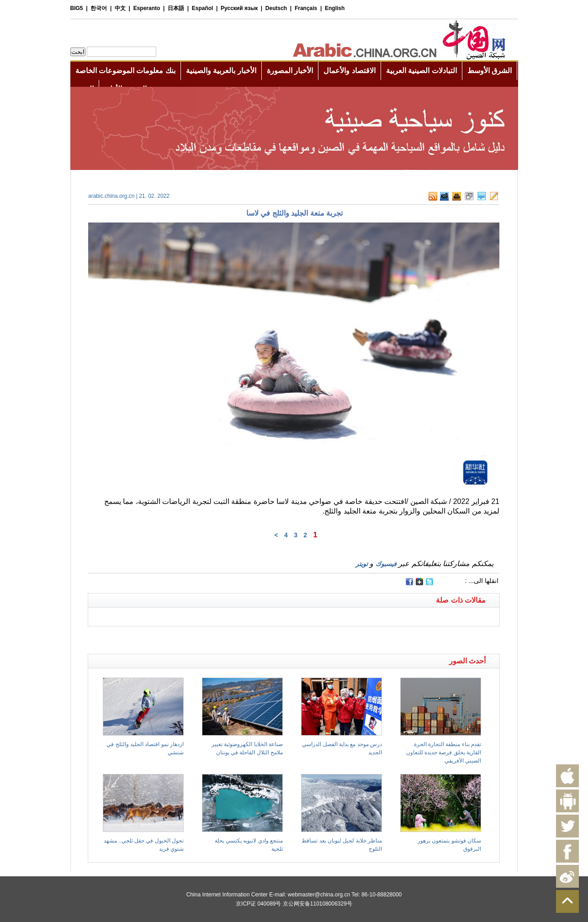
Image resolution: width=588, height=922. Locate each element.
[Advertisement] (191, 638)
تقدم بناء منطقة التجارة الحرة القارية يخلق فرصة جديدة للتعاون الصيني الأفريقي (444, 752)
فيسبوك (386, 564)
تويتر (362, 564)
